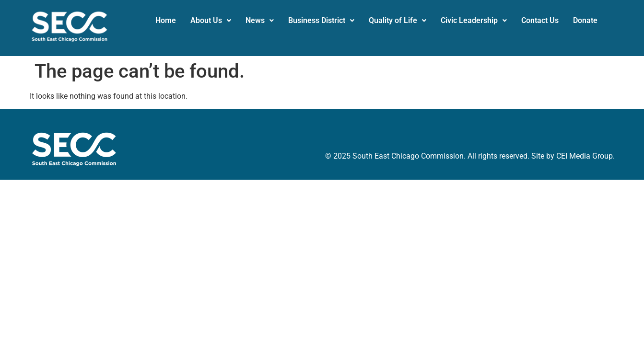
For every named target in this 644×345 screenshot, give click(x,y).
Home (166, 20)
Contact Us (540, 20)
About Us (211, 20)
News (260, 20)
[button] (211, 21)
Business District (321, 20)
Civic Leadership (474, 20)
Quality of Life (398, 20)
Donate (585, 20)
